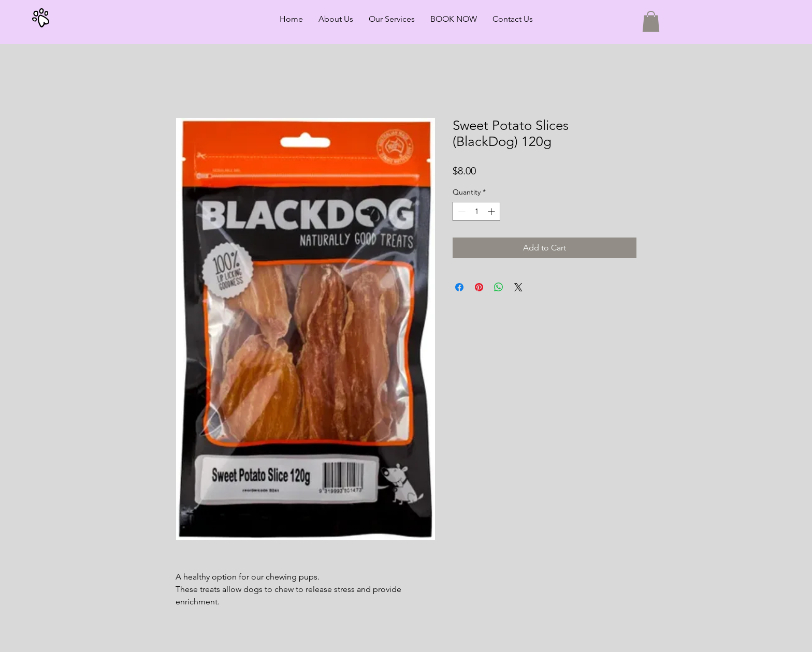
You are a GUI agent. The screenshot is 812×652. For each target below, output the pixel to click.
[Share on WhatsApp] (499, 287)
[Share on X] (518, 287)
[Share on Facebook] (459, 287)
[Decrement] (461, 211)
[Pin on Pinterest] (479, 287)
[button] (651, 21)
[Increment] (492, 211)
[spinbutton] (476, 211)
